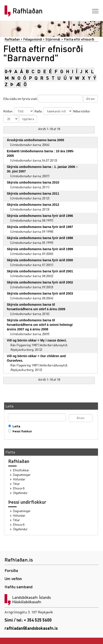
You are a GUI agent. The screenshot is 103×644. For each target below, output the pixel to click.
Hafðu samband (19, 587)
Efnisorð (19, 488)
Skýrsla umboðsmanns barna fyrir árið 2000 (40, 260)
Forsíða (11, 570)
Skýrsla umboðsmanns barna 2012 (33, 205)
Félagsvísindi (33, 39)
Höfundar (19, 479)
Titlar (16, 484)
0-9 (8, 71)
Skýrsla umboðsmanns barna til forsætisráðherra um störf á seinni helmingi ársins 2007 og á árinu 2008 (40, 325)
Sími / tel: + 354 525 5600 (28, 620)
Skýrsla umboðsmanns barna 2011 (33, 194)
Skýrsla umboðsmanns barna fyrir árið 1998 (40, 238)
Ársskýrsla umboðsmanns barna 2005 (35, 140)
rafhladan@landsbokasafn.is (31, 628)
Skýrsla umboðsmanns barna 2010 (33, 182)
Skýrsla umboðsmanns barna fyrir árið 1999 (40, 249)
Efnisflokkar (21, 470)
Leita (15, 426)
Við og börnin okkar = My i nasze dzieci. (37, 340)
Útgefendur (20, 493)
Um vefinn (13, 578)
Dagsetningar (22, 475)
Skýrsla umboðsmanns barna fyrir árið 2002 (40, 282)
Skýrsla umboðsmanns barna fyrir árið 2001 (40, 271)
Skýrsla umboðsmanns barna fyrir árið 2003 (40, 293)
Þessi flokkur (21, 431)
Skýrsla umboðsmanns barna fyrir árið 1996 (40, 216)
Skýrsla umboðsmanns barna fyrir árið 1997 (40, 227)
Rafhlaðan (28, 11)
